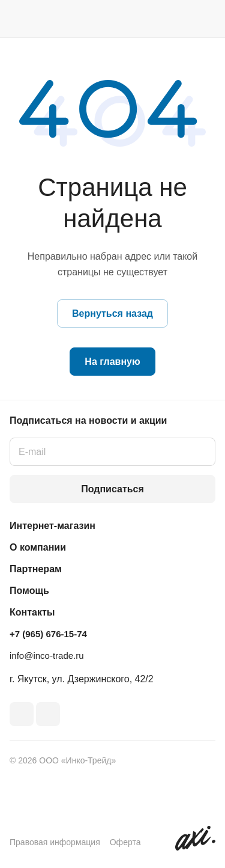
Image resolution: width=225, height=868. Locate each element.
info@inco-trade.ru (47, 656)
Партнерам (36, 569)
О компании (38, 547)
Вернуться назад (112, 313)
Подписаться (112, 489)
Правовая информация (55, 842)
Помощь (29, 591)
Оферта (125, 842)
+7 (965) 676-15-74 (48, 634)
